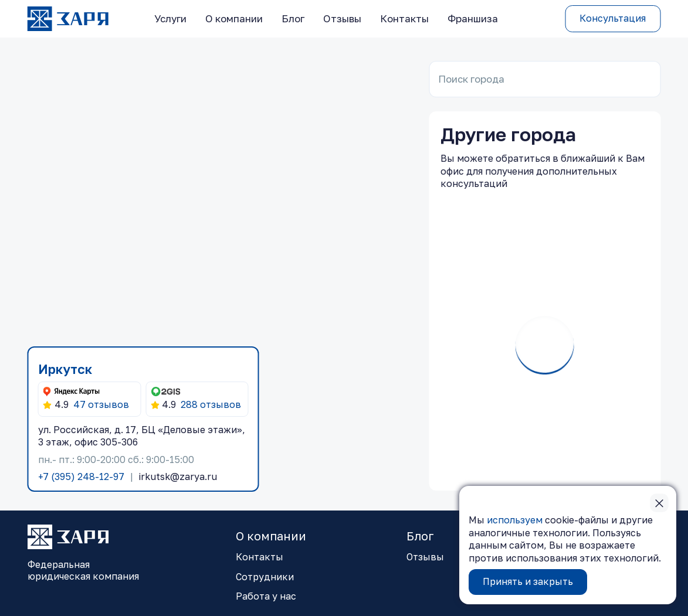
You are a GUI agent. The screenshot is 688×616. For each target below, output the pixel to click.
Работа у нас (266, 596)
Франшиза (473, 18)
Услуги (170, 18)
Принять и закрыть (528, 581)
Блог (293, 18)
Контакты (404, 18)
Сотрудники (265, 577)
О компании (234, 18)
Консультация (613, 18)
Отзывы (342, 18)
